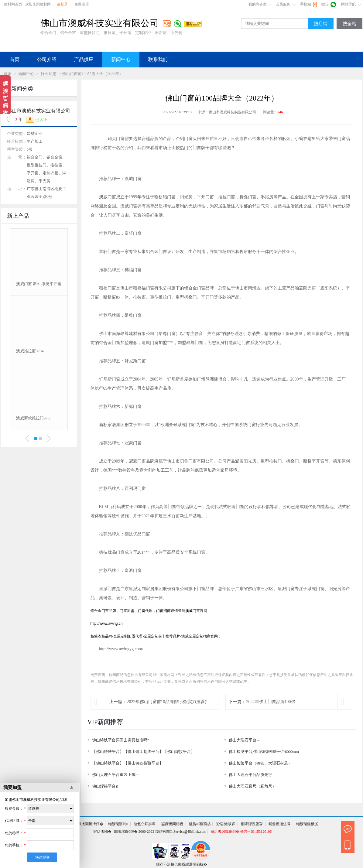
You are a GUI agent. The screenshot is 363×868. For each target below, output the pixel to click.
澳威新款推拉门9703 (34, 418)
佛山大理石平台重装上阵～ (116, 775)
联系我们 (158, 59)
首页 (15, 59)
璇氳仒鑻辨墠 (145, 824)
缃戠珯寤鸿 (118, 824)
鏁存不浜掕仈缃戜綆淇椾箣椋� (182, 864)
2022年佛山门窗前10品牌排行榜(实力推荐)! (167, 702)
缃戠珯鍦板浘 (307, 824)
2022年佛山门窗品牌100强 (271, 702)
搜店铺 (321, 24)
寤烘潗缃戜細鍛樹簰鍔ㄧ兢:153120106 (241, 832)
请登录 (62, 4)
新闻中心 (121, 59)
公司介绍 (47, 59)
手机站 (306, 4)
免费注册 (82, 4)
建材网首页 (13, 4)
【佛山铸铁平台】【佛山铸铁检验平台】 (128, 763)
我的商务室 (258, 4)
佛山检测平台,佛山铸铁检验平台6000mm (264, 752)
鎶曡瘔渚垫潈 (279, 824)
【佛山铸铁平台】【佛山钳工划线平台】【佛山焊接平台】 (143, 752)
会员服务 (283, 4)
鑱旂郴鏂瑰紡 (200, 824)
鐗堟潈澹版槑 (252, 824)
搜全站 (349, 24)
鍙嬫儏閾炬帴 (172, 824)
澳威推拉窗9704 (30, 351)
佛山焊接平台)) (105, 786)
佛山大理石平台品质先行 (250, 775)
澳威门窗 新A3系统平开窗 (39, 284)
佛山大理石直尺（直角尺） (252, 786)
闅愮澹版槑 (225, 824)
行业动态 (49, 74)
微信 (325, 4)
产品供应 (84, 59)
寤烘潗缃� (102, 832)
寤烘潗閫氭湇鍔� (89, 824)
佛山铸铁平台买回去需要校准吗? (121, 740)
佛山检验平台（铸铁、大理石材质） (260, 763)
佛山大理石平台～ (245, 740)
